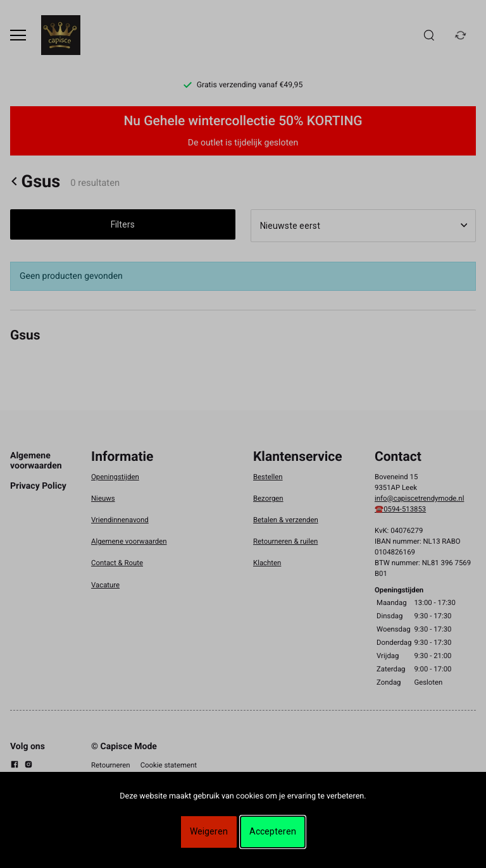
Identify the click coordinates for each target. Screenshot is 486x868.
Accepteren (273, 831)
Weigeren (209, 831)
